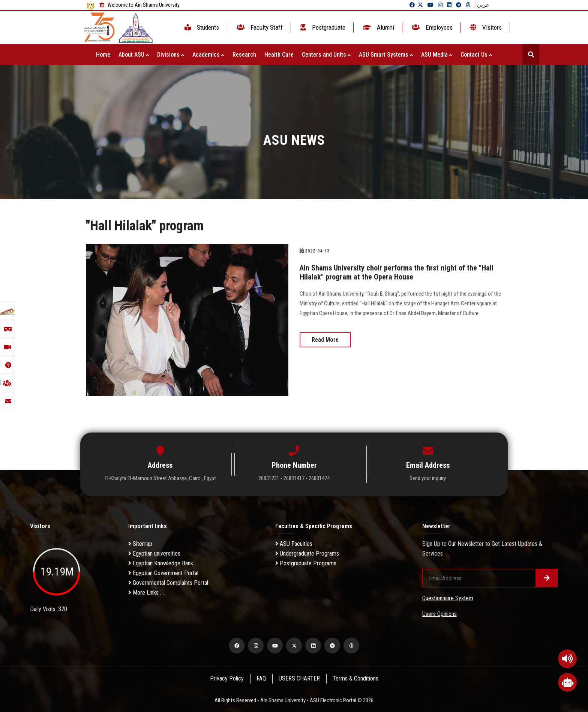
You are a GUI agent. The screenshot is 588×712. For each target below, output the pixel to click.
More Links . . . (147, 593)
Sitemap (140, 544)
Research (244, 55)
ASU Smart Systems (386, 55)
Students (201, 27)
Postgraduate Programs (306, 563)
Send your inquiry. (428, 478)
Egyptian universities (154, 554)
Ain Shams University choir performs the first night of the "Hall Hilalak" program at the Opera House (397, 272)
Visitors (485, 27)
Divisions (171, 55)
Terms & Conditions (355, 678)
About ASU (134, 55)
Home (103, 55)
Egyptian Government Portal (163, 573)
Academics (208, 55)
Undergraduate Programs (307, 554)
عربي (483, 5)
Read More (325, 340)
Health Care (279, 55)
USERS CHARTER (299, 678)
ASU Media (437, 55)
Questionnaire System (448, 598)
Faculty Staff (259, 27)
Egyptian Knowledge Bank (161, 563)
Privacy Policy (227, 678)
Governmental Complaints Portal (168, 583)
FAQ (261, 678)
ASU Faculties (294, 544)
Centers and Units (326, 55)
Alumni (378, 27)
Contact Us (476, 55)
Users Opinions (439, 614)
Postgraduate (322, 27)
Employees (431, 27)
